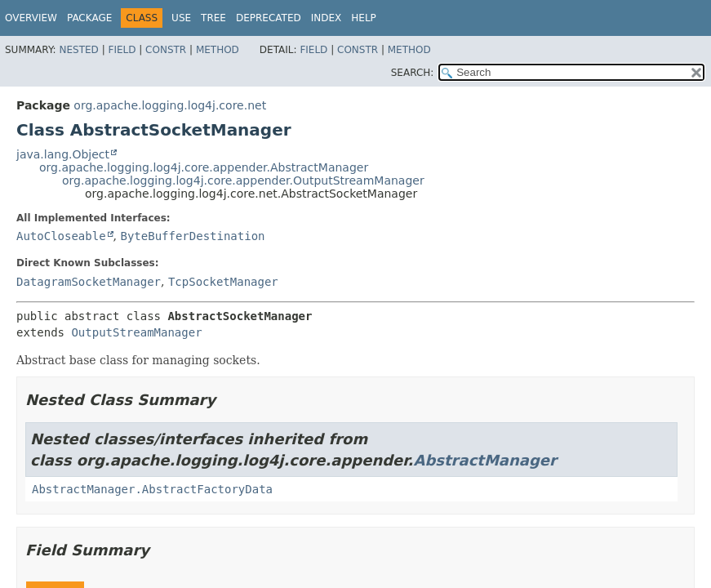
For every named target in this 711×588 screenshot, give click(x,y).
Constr (166, 50)
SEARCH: (413, 73)
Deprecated (269, 18)
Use (181, 18)
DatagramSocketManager (89, 282)
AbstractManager (484, 460)
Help (364, 18)
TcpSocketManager (223, 282)
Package (89, 18)
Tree (213, 18)
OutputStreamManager (136, 332)
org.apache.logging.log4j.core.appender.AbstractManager (204, 167)
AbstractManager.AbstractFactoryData (152, 489)
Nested (78, 50)
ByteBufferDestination (192, 236)
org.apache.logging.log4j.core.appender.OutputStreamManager (243, 180)
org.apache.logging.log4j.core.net (170, 105)
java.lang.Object (63, 154)
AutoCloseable (61, 236)
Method (218, 50)
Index (327, 18)
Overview (31, 18)
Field (122, 50)
